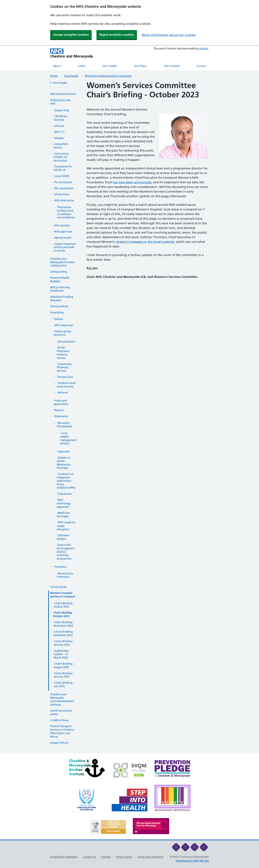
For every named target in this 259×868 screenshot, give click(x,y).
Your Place (140, 66)
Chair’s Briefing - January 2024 (64, 643)
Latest (82, 66)
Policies (59, 319)
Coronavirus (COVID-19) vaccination (61, 157)
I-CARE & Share (59, 720)
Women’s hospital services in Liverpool (108, 76)
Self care (59, 126)
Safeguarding (59, 272)
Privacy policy (124, 857)
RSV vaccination (64, 188)
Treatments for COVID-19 (63, 168)
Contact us (89, 857)
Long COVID (62, 176)
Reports (59, 410)
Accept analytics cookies (71, 35)
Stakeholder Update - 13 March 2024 (61, 654)
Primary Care (65, 377)
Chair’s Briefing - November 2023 (64, 624)
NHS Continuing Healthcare (60, 289)
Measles (59, 138)
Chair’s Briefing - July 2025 (64, 684)
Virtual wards (58, 587)
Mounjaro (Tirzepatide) (65, 425)
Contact (201, 66)
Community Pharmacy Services (64, 367)
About (57, 66)
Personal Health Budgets (60, 279)
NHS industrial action (63, 94)
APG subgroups (64, 325)
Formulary (60, 567)
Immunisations (66, 342)
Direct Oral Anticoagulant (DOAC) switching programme (66, 552)
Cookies (106, 857)
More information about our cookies (169, 35)
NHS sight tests (63, 232)
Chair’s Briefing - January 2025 (64, 675)
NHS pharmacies (64, 200)
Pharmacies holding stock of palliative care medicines (66, 212)
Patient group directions (62, 333)
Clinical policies (59, 306)
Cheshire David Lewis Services (66, 385)
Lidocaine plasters (63, 537)
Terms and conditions (150, 857)
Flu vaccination (63, 182)
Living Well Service (61, 146)
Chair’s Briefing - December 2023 (64, 633)
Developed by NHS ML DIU (192, 861)
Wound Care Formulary (65, 575)
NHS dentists (62, 225)
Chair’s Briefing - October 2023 (63, 614)
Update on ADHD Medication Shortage (64, 463)
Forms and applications (61, 402)
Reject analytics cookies (117, 35)
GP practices (62, 194)
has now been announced (132, 182)
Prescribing (57, 312)
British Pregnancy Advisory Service (63, 353)
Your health (110, 66)
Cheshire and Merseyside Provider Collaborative (62, 262)
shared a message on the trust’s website (145, 242)
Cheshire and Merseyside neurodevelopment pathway (62, 699)
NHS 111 (59, 132)
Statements (61, 416)
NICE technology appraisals (64, 503)
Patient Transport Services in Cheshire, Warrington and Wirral (62, 731)
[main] (129, 417)
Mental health (63, 238)
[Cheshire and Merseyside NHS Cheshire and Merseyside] (72, 53)
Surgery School (59, 743)
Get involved (172, 66)
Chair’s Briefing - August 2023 (64, 605)
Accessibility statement (64, 857)
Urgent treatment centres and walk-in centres (65, 247)
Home (54, 76)
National (63, 392)
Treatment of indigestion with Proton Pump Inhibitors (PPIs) (66, 481)
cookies (204, 48)
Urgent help (62, 110)
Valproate (64, 451)
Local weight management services (68, 438)
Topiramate (65, 494)
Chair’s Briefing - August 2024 (64, 665)
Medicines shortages (63, 515)
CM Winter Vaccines (60, 118)
